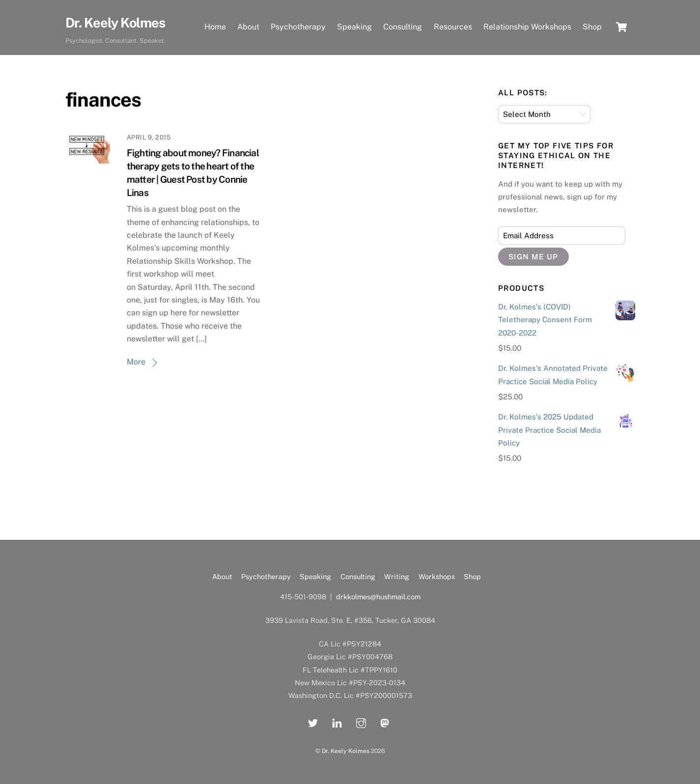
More (136, 362)
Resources (453, 27)
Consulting (403, 27)
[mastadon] (385, 722)
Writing (397, 576)
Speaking (354, 27)
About (248, 27)
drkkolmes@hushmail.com (378, 597)
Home (215, 27)
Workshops (437, 576)
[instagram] (361, 722)
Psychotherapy (298, 27)
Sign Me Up (533, 257)
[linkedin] (337, 722)
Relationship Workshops (527, 27)
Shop (592, 27)
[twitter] (313, 722)
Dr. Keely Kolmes (346, 751)
